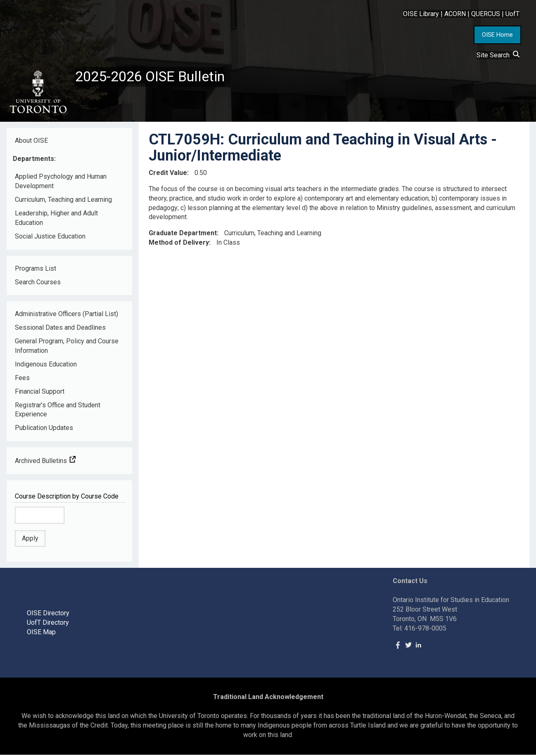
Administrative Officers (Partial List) (66, 315)
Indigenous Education (46, 366)
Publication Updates (44, 429)
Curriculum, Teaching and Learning (63, 201)
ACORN (455, 14)
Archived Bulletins (45, 462)
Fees (22, 379)
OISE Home (497, 35)
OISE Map (41, 633)
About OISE (31, 142)
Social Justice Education (50, 237)
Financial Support (40, 393)
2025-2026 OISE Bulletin (154, 77)
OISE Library (421, 14)
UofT (512, 14)
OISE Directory (48, 615)
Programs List (36, 270)
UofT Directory (48, 624)
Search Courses (38, 283)
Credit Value (168, 174)
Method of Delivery (179, 244)
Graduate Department (183, 235)
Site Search (498, 55)
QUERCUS (486, 14)
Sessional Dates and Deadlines (60, 329)
